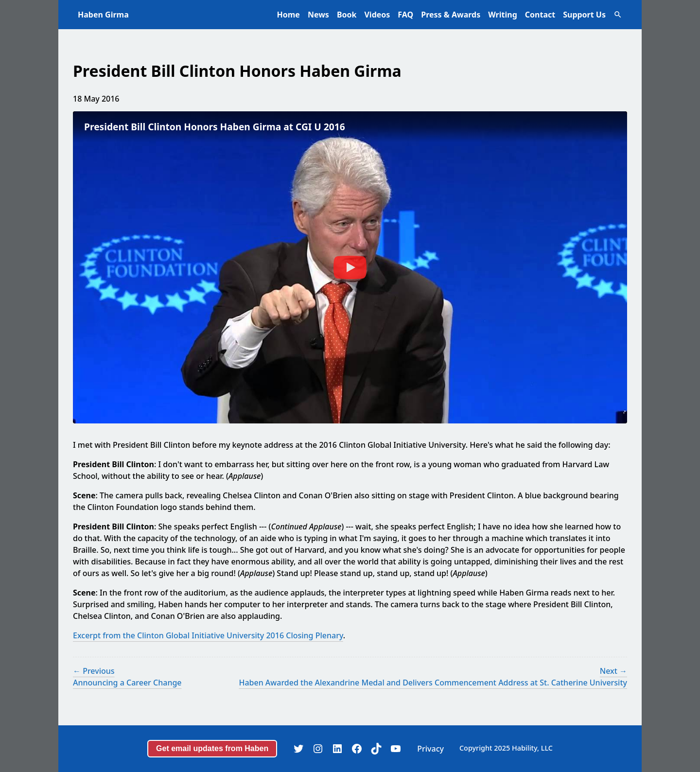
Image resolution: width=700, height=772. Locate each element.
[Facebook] (357, 749)
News (318, 15)
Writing (503, 15)
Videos (377, 15)
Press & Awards (451, 15)
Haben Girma (103, 15)
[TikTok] (376, 749)
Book (347, 15)
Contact (540, 15)
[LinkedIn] (337, 749)
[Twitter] (298, 749)
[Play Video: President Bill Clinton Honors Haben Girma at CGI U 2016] (350, 267)
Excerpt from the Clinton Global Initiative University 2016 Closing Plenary (208, 635)
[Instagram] (318, 749)
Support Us (584, 15)
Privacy (430, 749)
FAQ (405, 15)
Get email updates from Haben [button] (212, 748)
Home (289, 15)
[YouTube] (396, 749)
